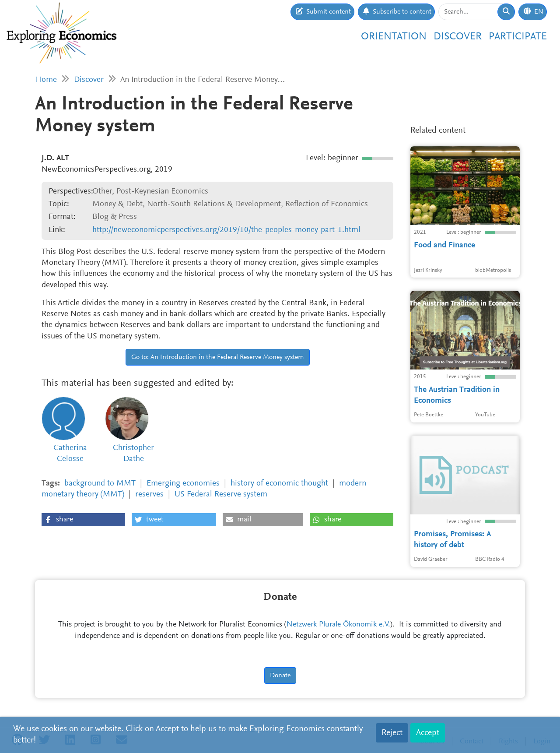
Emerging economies (183, 484)
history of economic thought (279, 484)
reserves (149, 494)
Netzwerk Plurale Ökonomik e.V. (338, 625)
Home (46, 80)
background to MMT (100, 484)
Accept (428, 733)
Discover (458, 37)
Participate (518, 37)
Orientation (394, 37)
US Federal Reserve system (221, 494)
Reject (392, 733)
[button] (83, 520)
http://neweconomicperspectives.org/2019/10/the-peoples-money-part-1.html (226, 230)
